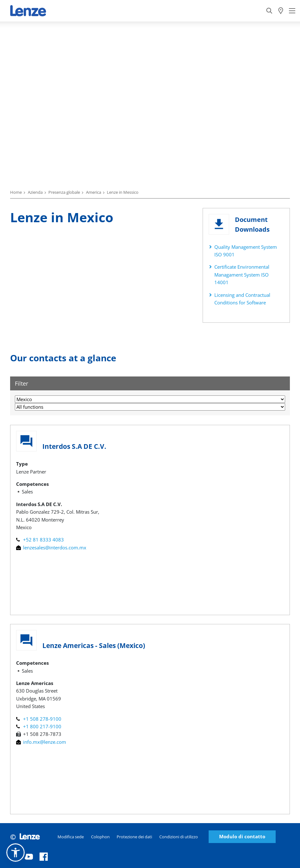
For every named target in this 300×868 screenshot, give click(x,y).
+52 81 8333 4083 (40, 540)
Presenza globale (64, 192)
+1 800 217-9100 (39, 726)
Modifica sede (71, 837)
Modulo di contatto (242, 837)
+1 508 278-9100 (39, 719)
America (94, 192)
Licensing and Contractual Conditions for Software (242, 299)
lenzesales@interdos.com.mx (51, 547)
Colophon (100, 837)
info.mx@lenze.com (41, 742)
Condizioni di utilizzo (179, 837)
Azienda (35, 192)
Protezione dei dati (134, 837)
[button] (15, 853)
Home (16, 192)
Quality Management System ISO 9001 (246, 251)
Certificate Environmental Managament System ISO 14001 (242, 275)
